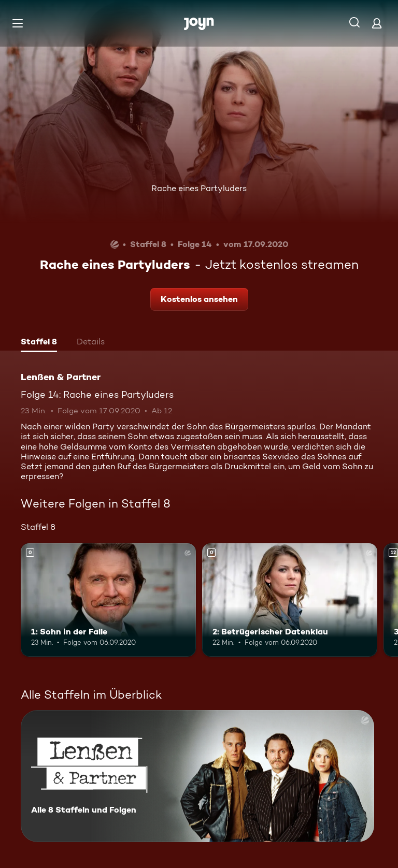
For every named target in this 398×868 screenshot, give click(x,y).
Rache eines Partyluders (199, 188)
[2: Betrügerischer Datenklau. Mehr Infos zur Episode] (290, 600)
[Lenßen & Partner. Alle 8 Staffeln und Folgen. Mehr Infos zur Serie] (197, 776)
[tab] (39, 343)
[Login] (377, 23)
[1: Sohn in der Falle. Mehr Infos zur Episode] (108, 600)
